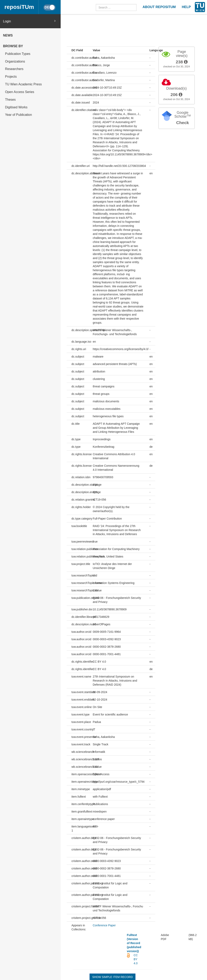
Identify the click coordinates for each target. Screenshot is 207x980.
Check (182, 123)
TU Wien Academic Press (23, 84)
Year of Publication (18, 115)
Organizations (15, 61)
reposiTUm (19, 7)
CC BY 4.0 (136, 959)
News (8, 35)
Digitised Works (16, 107)
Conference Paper (104, 925)
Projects (11, 77)
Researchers (14, 69)
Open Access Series (20, 92)
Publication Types (18, 54)
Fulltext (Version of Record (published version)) (134, 943)
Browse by (13, 46)
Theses (10, 100)
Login (29, 21)
